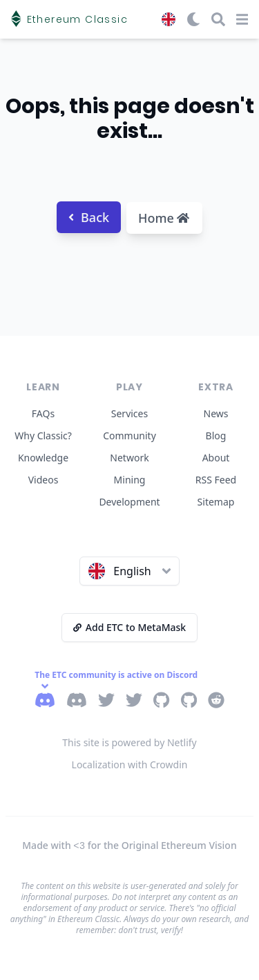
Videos (44, 480)
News (216, 413)
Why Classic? (43, 436)
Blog (216, 436)
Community (129, 436)
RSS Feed (216, 480)
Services (129, 413)
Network (129, 458)
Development (129, 502)
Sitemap (216, 502)
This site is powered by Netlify (129, 742)
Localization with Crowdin (130, 764)
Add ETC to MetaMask (129, 627)
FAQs (43, 413)
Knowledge (43, 458)
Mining (130, 480)
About (216, 458)
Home (164, 218)
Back (89, 217)
